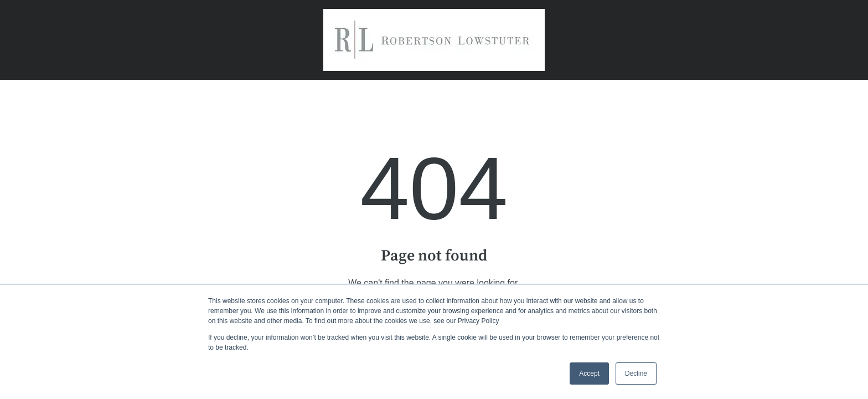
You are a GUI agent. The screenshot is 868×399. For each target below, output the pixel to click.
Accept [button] (589, 374)
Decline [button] (636, 374)
